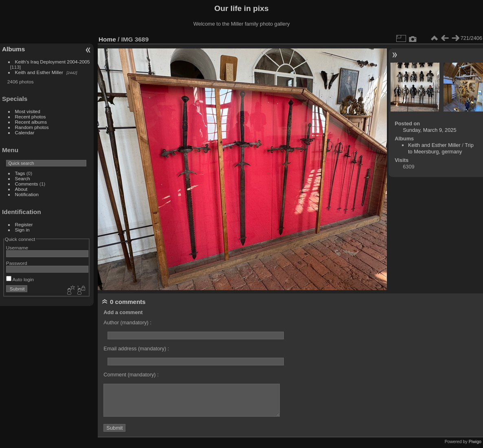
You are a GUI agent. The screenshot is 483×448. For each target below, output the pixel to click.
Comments (27, 184)
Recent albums (31, 122)
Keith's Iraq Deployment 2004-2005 (53, 62)
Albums (13, 49)
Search (23, 178)
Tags (20, 173)
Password (17, 263)
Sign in (22, 230)
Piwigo (475, 441)
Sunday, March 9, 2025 (429, 130)
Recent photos (31, 117)
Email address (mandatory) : (136, 349)
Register (24, 224)
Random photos (32, 127)
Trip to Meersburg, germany (441, 148)
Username (17, 248)
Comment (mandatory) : (131, 375)
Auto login (20, 279)
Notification (27, 194)
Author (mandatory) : (127, 322)
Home (107, 39)
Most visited (28, 111)
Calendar (25, 132)
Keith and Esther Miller (39, 72)
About (21, 189)
